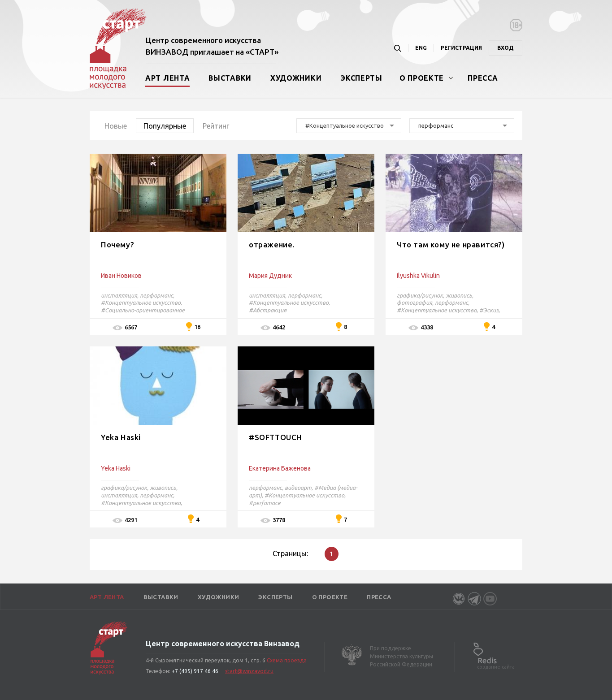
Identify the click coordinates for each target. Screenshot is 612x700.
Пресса (483, 78)
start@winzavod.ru (249, 671)
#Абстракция (268, 310)
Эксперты (361, 78)
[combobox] (349, 126)
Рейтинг (216, 126)
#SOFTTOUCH (276, 437)
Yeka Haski (121, 437)
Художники (296, 78)
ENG (421, 48)
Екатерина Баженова (280, 468)
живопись (459, 295)
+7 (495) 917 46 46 (195, 671)
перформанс (156, 295)
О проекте (422, 78)
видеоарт (298, 488)
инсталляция (119, 295)
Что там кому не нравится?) (451, 244)
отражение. (272, 244)
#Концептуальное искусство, (141, 302)
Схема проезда (287, 660)
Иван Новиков (121, 276)
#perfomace (265, 503)
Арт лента (167, 78)
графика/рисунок (420, 295)
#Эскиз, (490, 310)
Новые (116, 126)
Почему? (117, 244)
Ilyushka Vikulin (418, 276)
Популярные (165, 126)
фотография (415, 302)
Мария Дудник (270, 276)
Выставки (230, 78)
